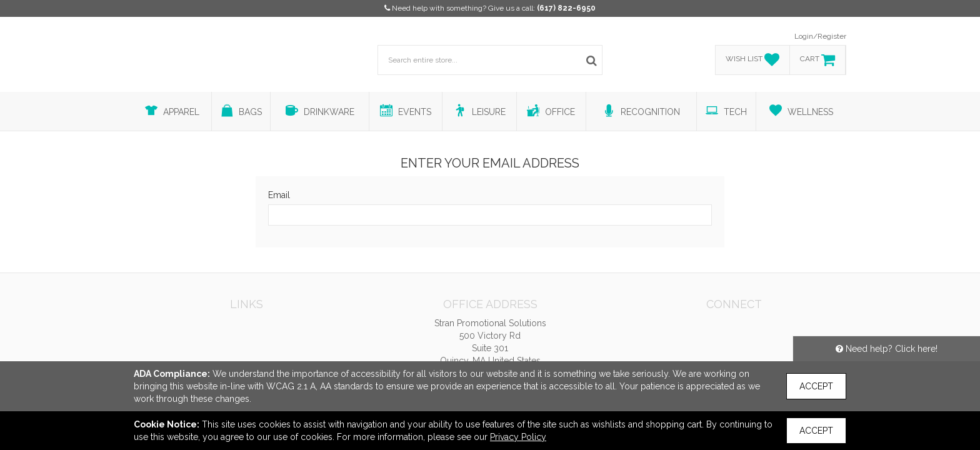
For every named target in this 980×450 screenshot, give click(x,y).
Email (279, 195)
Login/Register (820, 36)
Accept (816, 386)
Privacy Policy (518, 437)
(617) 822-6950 (566, 8)
